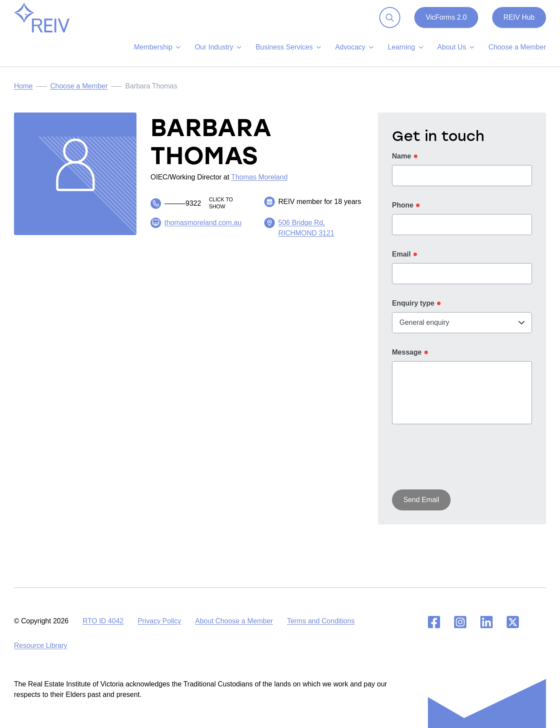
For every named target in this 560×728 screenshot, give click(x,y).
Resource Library (41, 645)
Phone (403, 212)
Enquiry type (413, 310)
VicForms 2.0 (446, 24)
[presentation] (458, 465)
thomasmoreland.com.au (203, 230)
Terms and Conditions (321, 621)
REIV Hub (519, 24)
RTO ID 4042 (103, 621)
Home (23, 93)
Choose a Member (79, 93)
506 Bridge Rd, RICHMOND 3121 (306, 235)
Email (401, 261)
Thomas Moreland (259, 184)
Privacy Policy (159, 621)
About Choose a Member (234, 621)
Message (407, 359)
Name (402, 163)
